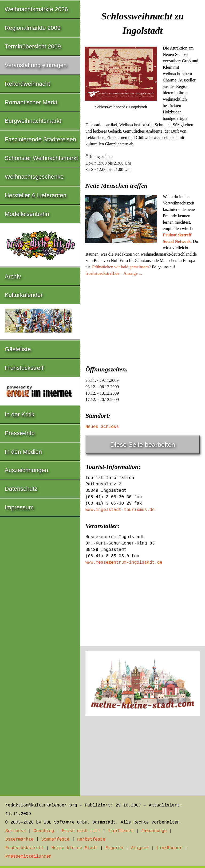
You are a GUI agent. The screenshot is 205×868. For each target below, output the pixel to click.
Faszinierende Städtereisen (41, 139)
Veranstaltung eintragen (36, 65)
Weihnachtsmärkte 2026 (36, 9)
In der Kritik (20, 414)
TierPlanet (121, 831)
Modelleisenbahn (27, 214)
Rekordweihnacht (27, 84)
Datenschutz (21, 489)
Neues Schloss (102, 427)
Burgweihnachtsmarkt (33, 121)
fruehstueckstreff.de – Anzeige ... (114, 273)
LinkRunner (169, 848)
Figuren (114, 848)
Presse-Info (20, 433)
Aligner (140, 848)
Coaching (44, 831)
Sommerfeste (55, 840)
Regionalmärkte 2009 (33, 28)
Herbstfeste (91, 840)
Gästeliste (18, 349)
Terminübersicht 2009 (33, 46)
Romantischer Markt (31, 102)
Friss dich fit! (81, 831)
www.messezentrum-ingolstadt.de (124, 563)
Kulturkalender (24, 295)
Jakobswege (154, 831)
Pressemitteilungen (28, 857)
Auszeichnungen (27, 470)
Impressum (19, 507)
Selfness (16, 831)
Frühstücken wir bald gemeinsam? (121, 267)
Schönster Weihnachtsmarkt (42, 158)
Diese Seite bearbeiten (143, 445)
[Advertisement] (143, 319)
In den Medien (23, 452)
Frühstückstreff (24, 368)
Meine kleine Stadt (75, 848)
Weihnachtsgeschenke (34, 177)
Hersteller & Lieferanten (36, 195)
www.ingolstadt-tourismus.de (120, 510)
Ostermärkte (19, 840)
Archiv (13, 277)
